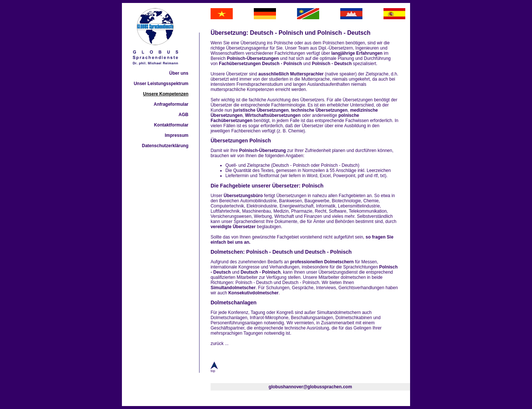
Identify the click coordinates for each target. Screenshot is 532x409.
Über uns (179, 73)
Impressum (177, 135)
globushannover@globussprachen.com (310, 387)
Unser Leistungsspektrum (161, 84)
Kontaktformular (171, 125)
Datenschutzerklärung (165, 146)
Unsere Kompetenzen (166, 94)
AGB (183, 115)
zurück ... (220, 344)
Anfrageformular (171, 104)
